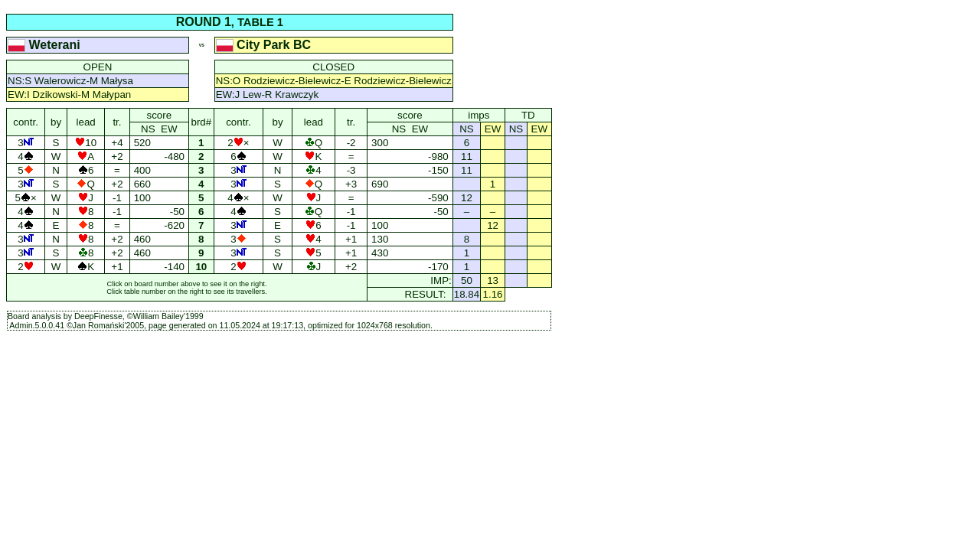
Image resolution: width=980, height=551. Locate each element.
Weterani (46, 45)
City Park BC (265, 45)
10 (201, 267)
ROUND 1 (204, 22)
